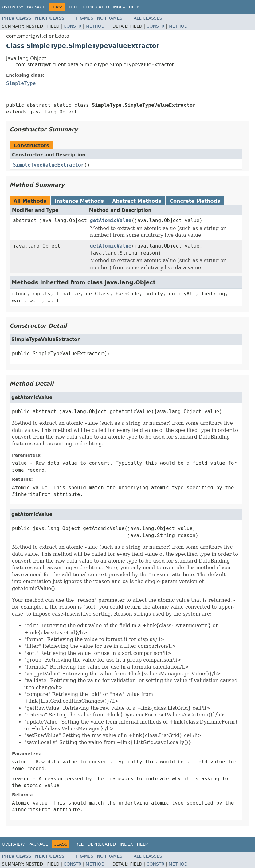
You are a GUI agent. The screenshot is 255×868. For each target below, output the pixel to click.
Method (95, 26)
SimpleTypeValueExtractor (48, 165)
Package (36, 7)
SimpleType (21, 83)
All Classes (148, 18)
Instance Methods (79, 201)
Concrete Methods (195, 201)
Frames (85, 18)
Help (134, 7)
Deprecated (96, 7)
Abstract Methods (137, 201)
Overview (12, 7)
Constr (73, 26)
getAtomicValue (111, 220)
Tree (74, 7)
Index (119, 7)
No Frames (110, 18)
